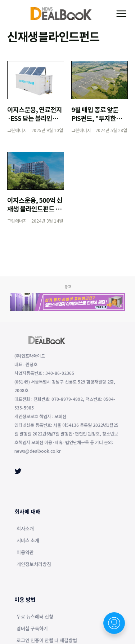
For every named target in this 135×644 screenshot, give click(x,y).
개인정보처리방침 (34, 565)
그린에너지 (17, 130)
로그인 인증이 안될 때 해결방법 (47, 641)
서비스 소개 (28, 541)
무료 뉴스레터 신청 (35, 617)
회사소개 (25, 529)
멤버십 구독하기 (32, 629)
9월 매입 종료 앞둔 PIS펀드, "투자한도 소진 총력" (96, 118)
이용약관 (25, 553)
